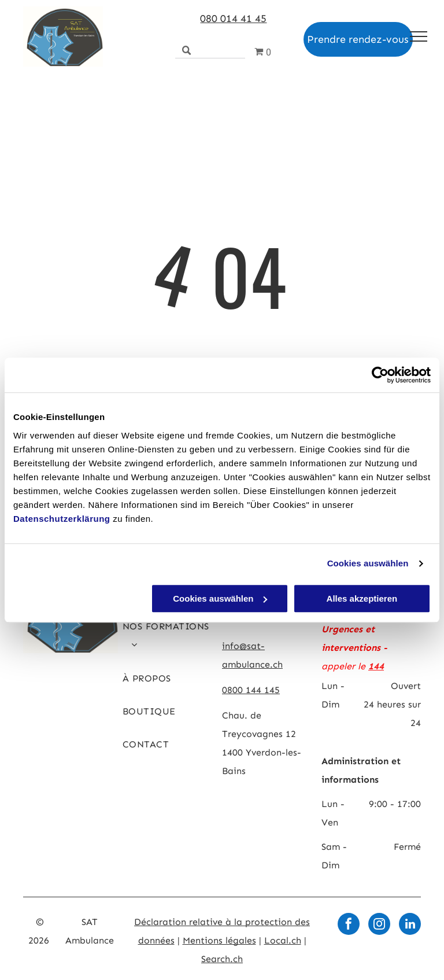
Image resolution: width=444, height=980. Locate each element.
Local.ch (283, 940)
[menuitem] (168, 640)
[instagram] (379, 925)
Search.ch (222, 959)
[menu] (419, 36)
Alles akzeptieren (362, 598)
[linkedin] (410, 925)
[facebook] (349, 925)
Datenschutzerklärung (62, 519)
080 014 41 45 (233, 19)
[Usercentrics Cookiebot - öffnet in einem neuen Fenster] (380, 375)
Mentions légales (219, 940)
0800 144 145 (251, 690)
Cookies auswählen (368, 563)
